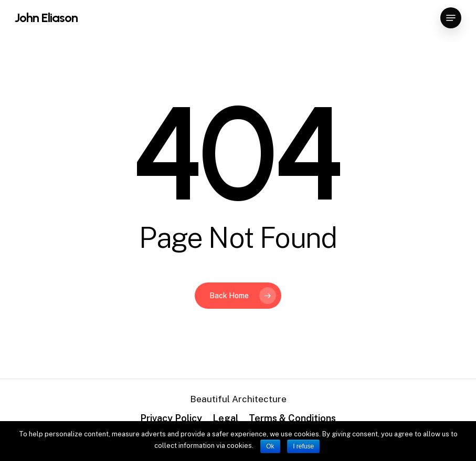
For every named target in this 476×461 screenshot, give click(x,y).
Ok (270, 446)
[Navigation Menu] (451, 18)
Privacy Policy (171, 418)
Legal (225, 418)
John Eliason (46, 18)
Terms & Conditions (292, 418)
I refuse (303, 446)
